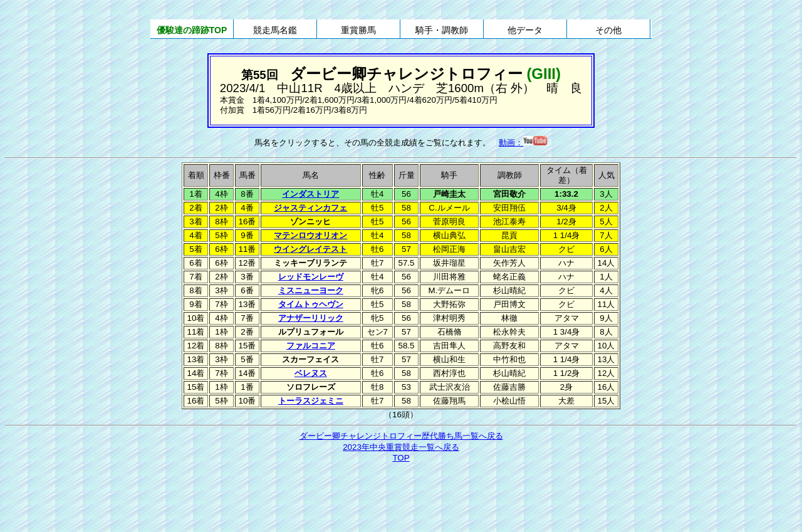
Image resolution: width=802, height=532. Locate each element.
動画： (523, 143)
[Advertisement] (401, 499)
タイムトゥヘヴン (311, 304)
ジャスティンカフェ (310, 208)
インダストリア (310, 194)
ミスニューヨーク (311, 290)
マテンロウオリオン (310, 235)
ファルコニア (311, 346)
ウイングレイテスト (310, 249)
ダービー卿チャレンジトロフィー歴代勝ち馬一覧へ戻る (401, 436)
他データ (525, 30)
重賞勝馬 (358, 30)
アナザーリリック (311, 318)
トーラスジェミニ (311, 401)
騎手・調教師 (442, 30)
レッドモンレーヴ (311, 277)
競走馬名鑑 (275, 30)
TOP (401, 458)
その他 (608, 30)
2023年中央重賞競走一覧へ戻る (401, 447)
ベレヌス (311, 373)
